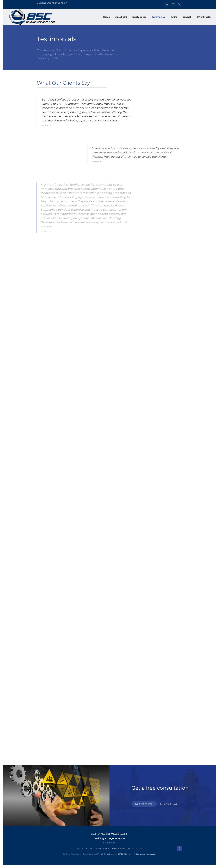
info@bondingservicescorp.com (144, 854)
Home (106, 17)
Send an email (144, 804)
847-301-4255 (204, 17)
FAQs (174, 17)
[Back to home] (32, 17)
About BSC (121, 17)
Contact (187, 17)
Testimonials (159, 17)
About (89, 848)
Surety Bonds (139, 17)
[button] (179, 848)
